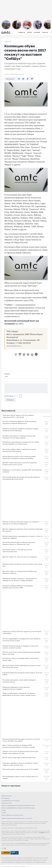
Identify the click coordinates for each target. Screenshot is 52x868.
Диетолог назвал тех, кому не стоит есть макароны (20, 557)
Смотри (45, 32)
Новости (22, 32)
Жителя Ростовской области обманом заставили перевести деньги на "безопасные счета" (19, 543)
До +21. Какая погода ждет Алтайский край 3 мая (19, 757)
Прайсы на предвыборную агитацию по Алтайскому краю (18, 808)
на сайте (19, 324)
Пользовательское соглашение (10, 801)
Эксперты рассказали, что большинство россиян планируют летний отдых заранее (19, 437)
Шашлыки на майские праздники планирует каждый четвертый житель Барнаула (20, 430)
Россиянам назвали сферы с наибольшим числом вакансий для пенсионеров (19, 450)
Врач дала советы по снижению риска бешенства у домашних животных (20, 572)
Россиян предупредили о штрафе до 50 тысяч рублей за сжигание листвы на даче (21, 640)
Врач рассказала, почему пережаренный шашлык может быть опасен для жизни (22, 666)
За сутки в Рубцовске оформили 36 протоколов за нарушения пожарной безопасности (19, 422)
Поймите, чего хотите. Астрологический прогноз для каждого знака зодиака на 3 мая (20, 752)
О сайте (4, 813)
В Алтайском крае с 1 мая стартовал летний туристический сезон (17, 551)
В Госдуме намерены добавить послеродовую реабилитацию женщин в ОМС (18, 587)
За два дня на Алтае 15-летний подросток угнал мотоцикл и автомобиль (22, 632)
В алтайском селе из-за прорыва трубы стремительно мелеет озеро (21, 659)
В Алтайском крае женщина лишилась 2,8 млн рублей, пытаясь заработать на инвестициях (21, 443)
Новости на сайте (6, 796)
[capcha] (21, 396)
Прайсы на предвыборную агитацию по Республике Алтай (18, 805)
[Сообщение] (26, 388)
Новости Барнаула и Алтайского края (12, 815)
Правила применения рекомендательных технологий (17, 818)
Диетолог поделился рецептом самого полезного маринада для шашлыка (22, 530)
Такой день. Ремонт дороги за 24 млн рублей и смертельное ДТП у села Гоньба (18, 416)
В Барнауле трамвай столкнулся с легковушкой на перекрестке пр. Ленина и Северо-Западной (20, 579)
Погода (4, 810)
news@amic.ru (43, 833)
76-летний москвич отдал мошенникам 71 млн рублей (20, 769)
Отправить (10, 400)
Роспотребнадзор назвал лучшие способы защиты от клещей (20, 777)
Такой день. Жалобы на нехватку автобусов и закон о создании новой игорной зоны (21, 764)
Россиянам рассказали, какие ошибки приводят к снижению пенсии (19, 681)
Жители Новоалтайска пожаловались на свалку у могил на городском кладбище (22, 537)
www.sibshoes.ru (14, 346)
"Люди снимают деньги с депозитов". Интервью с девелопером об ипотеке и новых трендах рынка (19, 694)
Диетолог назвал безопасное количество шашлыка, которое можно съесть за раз (20, 464)
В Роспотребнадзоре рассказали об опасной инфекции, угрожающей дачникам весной (21, 478)
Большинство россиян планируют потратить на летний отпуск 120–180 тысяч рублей (21, 740)
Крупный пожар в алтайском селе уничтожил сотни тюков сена (22, 565)
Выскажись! (10, 79)
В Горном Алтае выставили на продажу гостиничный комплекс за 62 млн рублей (20, 647)
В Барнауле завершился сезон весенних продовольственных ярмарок (16, 688)
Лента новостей (8, 411)
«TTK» (28, 866)
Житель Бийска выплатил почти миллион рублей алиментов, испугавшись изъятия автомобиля (19, 457)
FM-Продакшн (5, 798)
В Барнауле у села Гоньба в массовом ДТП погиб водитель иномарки (22, 471)
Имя (6, 376)
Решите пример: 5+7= (12, 396)
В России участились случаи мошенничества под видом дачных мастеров (21, 653)
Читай (29, 32)
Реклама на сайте (7, 803)
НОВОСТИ (8, 42)
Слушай (37, 32)
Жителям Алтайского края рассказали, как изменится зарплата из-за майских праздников (21, 523)
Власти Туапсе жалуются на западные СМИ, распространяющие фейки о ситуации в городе (19, 746)
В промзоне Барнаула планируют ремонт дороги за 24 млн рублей (22, 674)
